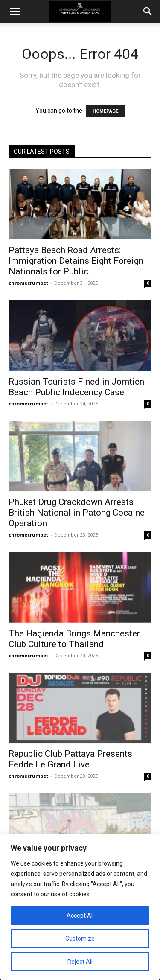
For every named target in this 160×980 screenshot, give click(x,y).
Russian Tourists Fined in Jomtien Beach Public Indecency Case (76, 387)
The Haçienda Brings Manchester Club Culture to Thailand (74, 639)
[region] (80, 907)
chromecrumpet (28, 283)
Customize (80, 939)
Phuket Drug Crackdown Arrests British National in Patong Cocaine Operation (77, 513)
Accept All (80, 916)
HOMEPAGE (105, 111)
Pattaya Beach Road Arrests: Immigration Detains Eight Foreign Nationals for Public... (76, 261)
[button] (15, 12)
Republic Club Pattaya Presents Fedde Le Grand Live (70, 759)
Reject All (80, 962)
